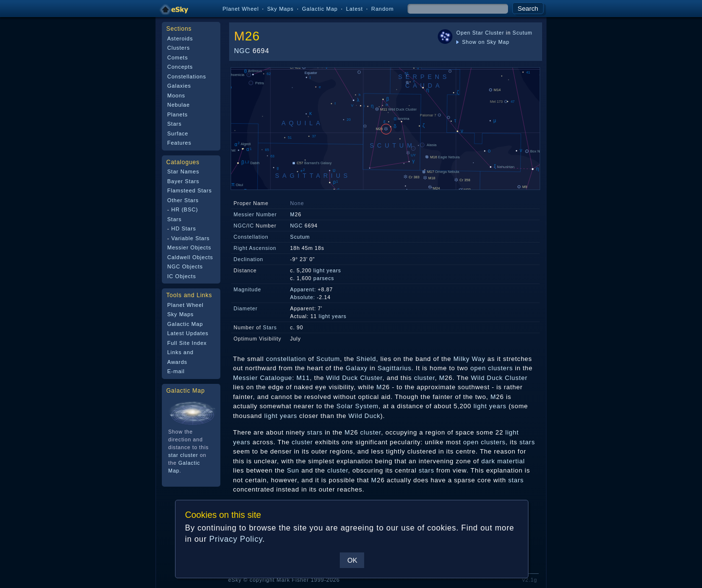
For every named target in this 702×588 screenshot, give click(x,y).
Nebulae (178, 105)
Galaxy (357, 368)
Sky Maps (280, 9)
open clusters (492, 368)
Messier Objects (189, 247)
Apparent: (303, 289)
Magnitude (247, 289)
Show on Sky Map (483, 42)
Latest (355, 9)
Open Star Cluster (480, 33)
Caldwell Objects (190, 257)
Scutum (522, 33)
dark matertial (503, 461)
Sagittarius (394, 368)
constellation (286, 359)
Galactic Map (320, 9)
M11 (303, 378)
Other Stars (183, 200)
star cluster (183, 455)
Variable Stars (190, 238)
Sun (293, 470)
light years (327, 270)
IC (251, 226)
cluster (424, 378)
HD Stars (184, 228)
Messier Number (255, 214)
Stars (174, 124)
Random (382, 9)
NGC (242, 51)
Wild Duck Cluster (354, 378)
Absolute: (302, 297)
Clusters (178, 48)
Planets (177, 114)
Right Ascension (255, 248)
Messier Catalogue (263, 378)
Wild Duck (364, 416)
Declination (248, 259)
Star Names (183, 171)
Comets (177, 57)
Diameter (245, 308)
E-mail (176, 371)
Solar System (357, 406)
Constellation (251, 237)
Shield (366, 359)
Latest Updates (188, 333)
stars (315, 432)
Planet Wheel (241, 9)
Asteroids (180, 38)
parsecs (324, 278)
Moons (176, 95)
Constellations (187, 76)
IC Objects (182, 276)
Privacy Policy (236, 539)
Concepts (180, 67)
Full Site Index (187, 343)
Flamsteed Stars (189, 190)
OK (352, 560)
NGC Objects (185, 266)
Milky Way (469, 359)
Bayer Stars (183, 181)
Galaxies (179, 86)
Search (528, 9)
